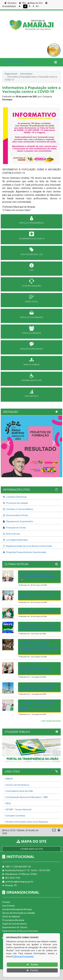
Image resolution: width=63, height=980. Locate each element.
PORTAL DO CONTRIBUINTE (32, 317)
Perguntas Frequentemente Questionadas (25, 552)
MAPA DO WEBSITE (32, 365)
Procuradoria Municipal (13, 920)
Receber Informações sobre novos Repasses (26, 822)
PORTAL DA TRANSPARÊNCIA (32, 223)
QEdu (8, 803)
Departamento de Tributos (15, 927)
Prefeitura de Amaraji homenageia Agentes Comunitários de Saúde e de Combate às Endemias (39, 647)
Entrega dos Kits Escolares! (38, 611)
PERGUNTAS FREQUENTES (32, 349)
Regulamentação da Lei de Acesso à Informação (28, 546)
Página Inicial (11, 74)
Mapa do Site (35, 3)
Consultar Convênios (15, 816)
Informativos (26, 74)
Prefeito (6, 902)
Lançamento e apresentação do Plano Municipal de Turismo (36, 668)
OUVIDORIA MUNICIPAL (32, 286)
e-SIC (32, 270)
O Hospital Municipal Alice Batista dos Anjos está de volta (38, 706)
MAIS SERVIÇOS (32, 396)
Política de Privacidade (23, 956)
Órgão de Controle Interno (15, 924)
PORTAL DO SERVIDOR (32, 333)
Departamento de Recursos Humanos (20, 931)
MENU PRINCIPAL (15, 62)
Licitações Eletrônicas (15, 497)
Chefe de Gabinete (11, 917)
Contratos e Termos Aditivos (18, 509)
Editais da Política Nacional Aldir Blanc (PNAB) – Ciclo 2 (39, 626)
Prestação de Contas (14, 528)
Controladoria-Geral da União (19, 791)
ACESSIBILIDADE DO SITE (32, 380)
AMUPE (9, 779)
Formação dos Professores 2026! (38, 595)
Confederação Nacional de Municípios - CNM (26, 797)
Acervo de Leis (11, 534)
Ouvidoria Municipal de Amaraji (17, 909)
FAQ (23, 3)
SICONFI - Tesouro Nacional (18, 810)
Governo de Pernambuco (17, 785)
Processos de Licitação (15, 503)
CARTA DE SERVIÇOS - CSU (32, 254)
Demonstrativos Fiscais (15, 515)
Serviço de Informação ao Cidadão (19, 913)
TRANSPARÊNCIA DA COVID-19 (32, 239)
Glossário (10, 3)
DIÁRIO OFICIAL (32, 302)
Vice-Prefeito (9, 906)
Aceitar (32, 964)
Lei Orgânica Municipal (15, 540)
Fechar (32, 970)
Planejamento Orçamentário (18, 521)
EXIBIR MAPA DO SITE (32, 849)
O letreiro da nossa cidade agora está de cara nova (38, 687)
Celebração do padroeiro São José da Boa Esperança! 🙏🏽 (38, 577)
